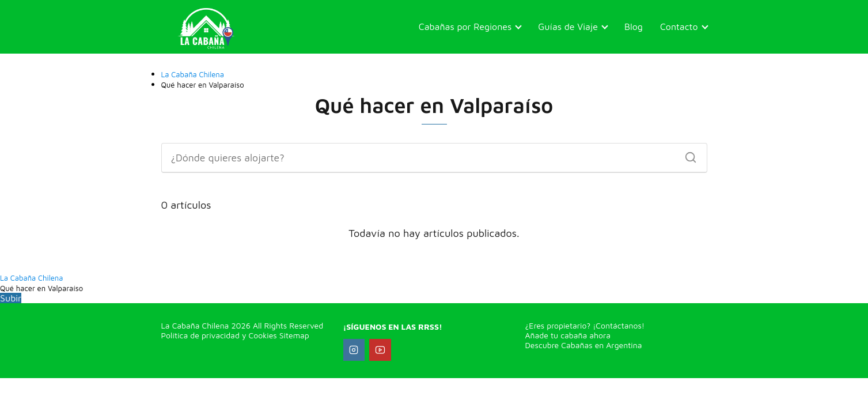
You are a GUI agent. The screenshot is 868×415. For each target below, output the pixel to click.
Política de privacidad (200, 335)
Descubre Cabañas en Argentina (584, 345)
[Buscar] (687, 154)
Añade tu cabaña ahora (568, 335)
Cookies (261, 335)
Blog (634, 27)
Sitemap (294, 335)
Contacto (679, 27)
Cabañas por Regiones (465, 27)
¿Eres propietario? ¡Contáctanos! (585, 325)
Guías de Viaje (568, 27)
